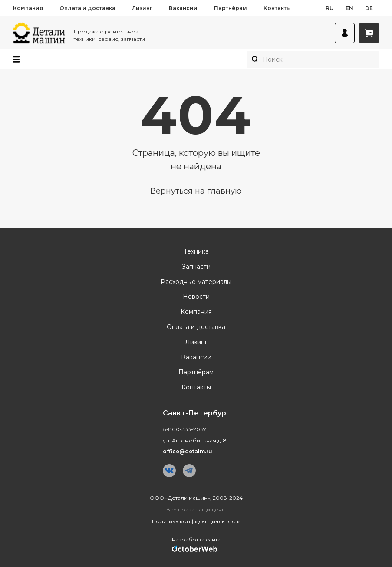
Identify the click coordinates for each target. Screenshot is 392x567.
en (349, 8)
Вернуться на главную (196, 191)
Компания (28, 8)
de (369, 8)
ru (330, 8)
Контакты (277, 8)
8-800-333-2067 (184, 429)
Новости (196, 297)
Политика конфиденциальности (196, 521)
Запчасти (196, 267)
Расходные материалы (196, 282)
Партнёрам (231, 8)
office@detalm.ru (188, 451)
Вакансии (183, 8)
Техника (196, 252)
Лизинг (142, 8)
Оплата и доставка (87, 8)
